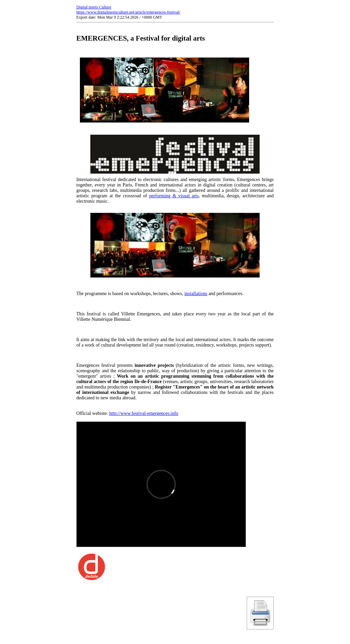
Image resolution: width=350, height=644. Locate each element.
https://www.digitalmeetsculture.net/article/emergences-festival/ (128, 12)
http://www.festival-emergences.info (144, 413)
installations (196, 294)
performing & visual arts (174, 196)
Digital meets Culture (94, 7)
